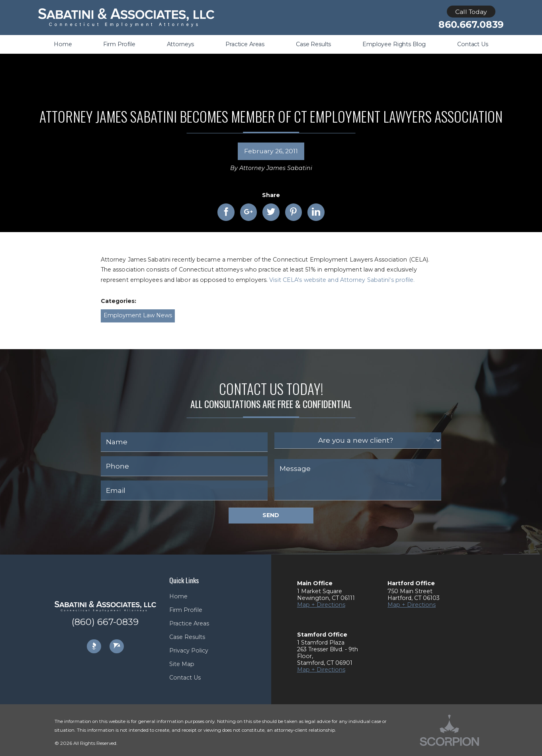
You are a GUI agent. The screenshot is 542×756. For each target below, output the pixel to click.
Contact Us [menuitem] (473, 44)
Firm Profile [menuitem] (119, 44)
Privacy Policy (189, 651)
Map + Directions (321, 605)
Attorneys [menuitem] (181, 44)
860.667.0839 (471, 25)
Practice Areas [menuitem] (245, 44)
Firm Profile (186, 610)
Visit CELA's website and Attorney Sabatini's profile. (342, 280)
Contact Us (185, 678)
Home (178, 596)
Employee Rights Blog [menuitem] (394, 44)
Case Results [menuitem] (313, 44)
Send (271, 515)
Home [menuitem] (63, 44)
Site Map (182, 664)
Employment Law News (138, 315)
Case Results (187, 637)
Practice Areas (189, 623)
